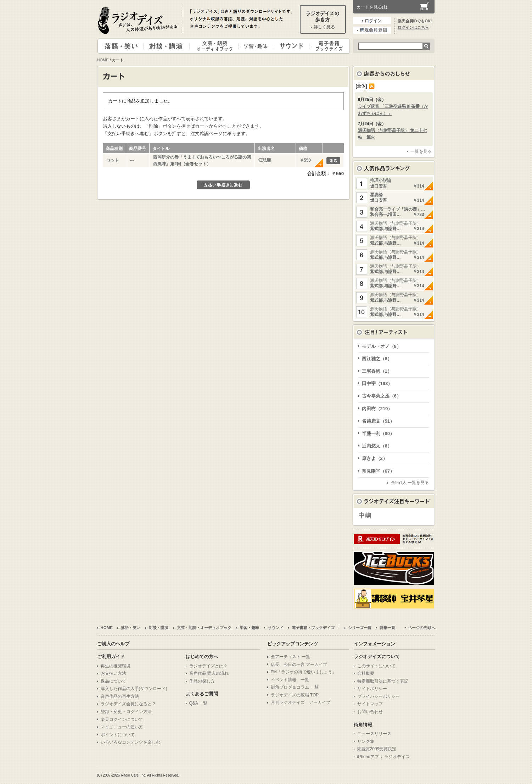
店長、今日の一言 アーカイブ (299, 665)
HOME (103, 60)
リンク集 (366, 741)
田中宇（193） (377, 383)
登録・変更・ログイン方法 (126, 712)
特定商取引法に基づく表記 (383, 681)
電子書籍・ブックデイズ (329, 46)
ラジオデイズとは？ (208, 666)
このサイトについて (376, 666)
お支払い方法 (113, 673)
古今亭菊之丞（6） (382, 396)
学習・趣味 (256, 46)
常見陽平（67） (378, 471)
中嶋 (365, 516)
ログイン (372, 21)
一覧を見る (421, 151)
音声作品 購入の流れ (209, 673)
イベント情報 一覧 (290, 680)
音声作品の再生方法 (120, 696)
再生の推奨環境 (116, 666)
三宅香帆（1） (377, 371)
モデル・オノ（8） (382, 346)
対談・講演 (168, 46)
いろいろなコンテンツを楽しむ (130, 742)
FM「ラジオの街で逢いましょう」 (304, 672)
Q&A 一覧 (198, 703)
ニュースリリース (374, 734)
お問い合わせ (370, 712)
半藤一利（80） (378, 433)
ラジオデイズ (139, 20)
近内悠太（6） (377, 446)
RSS (372, 86)
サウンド (290, 46)
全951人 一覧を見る (410, 483)
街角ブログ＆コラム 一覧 (295, 687)
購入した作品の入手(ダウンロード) (134, 689)
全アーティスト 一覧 (290, 657)
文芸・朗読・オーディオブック (217, 46)
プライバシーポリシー (379, 696)
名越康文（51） (378, 421)
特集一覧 (387, 628)
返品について (113, 681)
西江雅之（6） (377, 359)
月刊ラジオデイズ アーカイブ (301, 702)
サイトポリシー (372, 689)
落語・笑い (121, 46)
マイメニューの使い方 (122, 727)
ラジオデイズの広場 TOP (295, 695)
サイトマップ (370, 704)
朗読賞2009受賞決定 (377, 749)
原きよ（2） (375, 458)
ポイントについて (118, 735)
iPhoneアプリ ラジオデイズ (384, 757)
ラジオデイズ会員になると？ (128, 704)
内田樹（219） (377, 409)
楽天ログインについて (122, 719)
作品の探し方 (202, 681)
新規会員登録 (372, 30)
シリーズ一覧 (360, 628)
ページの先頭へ (422, 628)
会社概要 (366, 673)
